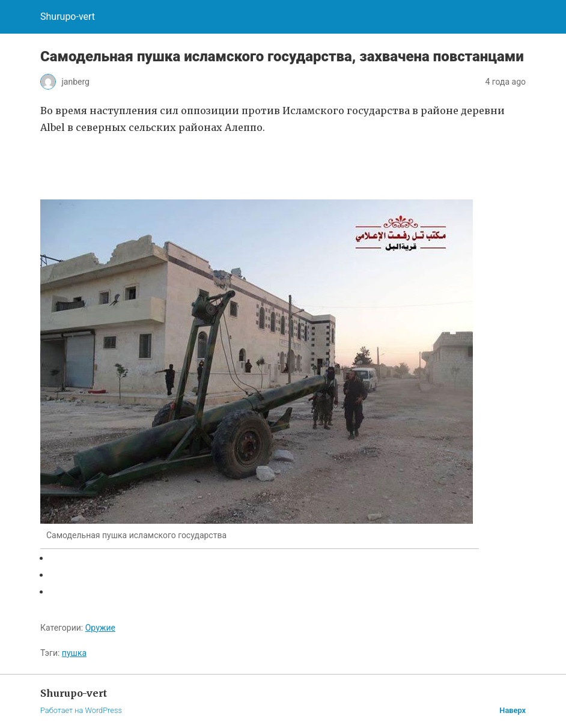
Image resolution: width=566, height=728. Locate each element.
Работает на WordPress (81, 710)
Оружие (100, 628)
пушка (74, 653)
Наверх (513, 710)
